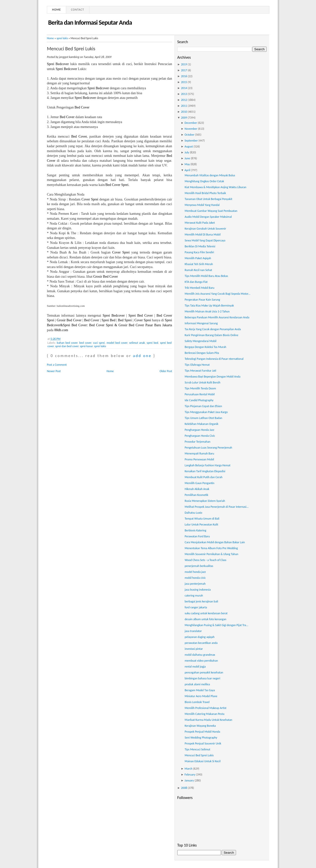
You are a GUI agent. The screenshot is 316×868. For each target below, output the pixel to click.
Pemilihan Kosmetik (197, 495)
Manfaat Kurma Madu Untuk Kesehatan (208, 720)
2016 (184, 76)
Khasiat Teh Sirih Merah (199, 264)
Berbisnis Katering (195, 530)
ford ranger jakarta (196, 607)
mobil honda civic (195, 578)
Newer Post (54, 371)
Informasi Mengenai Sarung (201, 323)
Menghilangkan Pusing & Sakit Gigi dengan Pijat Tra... (217, 625)
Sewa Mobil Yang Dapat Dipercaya (205, 240)
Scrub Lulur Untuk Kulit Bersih (203, 382)
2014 (184, 88)
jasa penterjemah (195, 584)
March (188, 769)
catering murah (194, 596)
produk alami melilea (197, 684)
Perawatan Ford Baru (197, 536)
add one (142, 356)
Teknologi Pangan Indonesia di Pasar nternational (214, 359)
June (187, 158)
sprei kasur (86, 346)
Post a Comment (57, 365)
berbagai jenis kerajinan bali (201, 601)
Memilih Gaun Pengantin (199, 483)
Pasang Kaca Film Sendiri (199, 252)
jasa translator (193, 631)
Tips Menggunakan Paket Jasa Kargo (206, 412)
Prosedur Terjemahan (197, 442)
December (191, 123)
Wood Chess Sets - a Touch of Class (206, 560)
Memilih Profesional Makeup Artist (206, 708)
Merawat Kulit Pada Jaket (200, 223)
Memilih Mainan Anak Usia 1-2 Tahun (207, 311)
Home (57, 10)
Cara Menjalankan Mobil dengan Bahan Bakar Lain (215, 542)
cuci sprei (99, 343)
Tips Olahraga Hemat (197, 365)
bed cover (85, 343)
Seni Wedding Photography (201, 738)
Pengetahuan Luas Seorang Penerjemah (208, 448)
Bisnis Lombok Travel (197, 702)
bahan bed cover (67, 343)
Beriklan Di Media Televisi (200, 246)
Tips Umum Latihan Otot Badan (203, 418)
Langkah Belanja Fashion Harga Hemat (207, 465)
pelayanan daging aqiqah (200, 637)
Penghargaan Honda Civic (200, 436)
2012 (184, 100)
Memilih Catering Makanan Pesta (205, 714)
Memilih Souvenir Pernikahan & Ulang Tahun (211, 554)
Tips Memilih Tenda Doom (200, 388)
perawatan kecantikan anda (201, 643)
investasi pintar (194, 649)
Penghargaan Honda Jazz (199, 430)
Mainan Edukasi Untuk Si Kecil (203, 761)
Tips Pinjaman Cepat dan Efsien (203, 406)
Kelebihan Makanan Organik (202, 424)
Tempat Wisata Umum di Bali (202, 519)
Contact (78, 10)
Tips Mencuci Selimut (197, 749)
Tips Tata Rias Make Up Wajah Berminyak (209, 306)
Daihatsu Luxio (193, 513)
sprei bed (152, 343)
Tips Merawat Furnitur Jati (200, 371)
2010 (184, 112)
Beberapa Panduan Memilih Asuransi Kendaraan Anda (217, 317)
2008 (184, 788)
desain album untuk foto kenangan (205, 619)
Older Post (166, 371)
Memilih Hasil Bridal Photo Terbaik (205, 193)
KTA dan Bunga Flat (196, 282)
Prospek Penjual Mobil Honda (202, 732)
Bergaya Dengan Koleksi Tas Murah (205, 347)
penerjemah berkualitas (199, 566)
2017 (184, 70)
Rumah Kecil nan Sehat (198, 270)
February (190, 775)
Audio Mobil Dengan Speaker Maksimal (208, 217)
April (188, 170)
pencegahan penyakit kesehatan (204, 672)
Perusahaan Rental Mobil (200, 394)
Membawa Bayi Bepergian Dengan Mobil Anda (213, 377)
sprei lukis (62, 38)
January (189, 780)
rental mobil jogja (195, 667)
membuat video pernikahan (201, 661)
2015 (184, 82)
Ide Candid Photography (199, 400)
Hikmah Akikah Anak (197, 489)
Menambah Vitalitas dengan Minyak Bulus (210, 175)
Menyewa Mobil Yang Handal (202, 205)
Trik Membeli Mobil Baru (199, 288)
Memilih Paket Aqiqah (198, 258)
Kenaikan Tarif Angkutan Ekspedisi (205, 471)
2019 (184, 64)
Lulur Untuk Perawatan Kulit (201, 524)
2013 (184, 94)
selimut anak (137, 343)
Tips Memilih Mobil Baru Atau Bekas (206, 276)
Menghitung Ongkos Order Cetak (204, 181)
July (187, 152)
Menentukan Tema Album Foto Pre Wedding (211, 548)
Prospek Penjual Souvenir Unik (203, 743)
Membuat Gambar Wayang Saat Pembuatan (211, 211)
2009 (184, 118)
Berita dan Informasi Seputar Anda (90, 22)
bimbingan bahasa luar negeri (202, 678)
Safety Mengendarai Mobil (201, 341)
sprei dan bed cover (67, 346)
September (191, 141)
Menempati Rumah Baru (199, 453)
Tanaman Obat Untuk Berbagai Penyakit (208, 199)
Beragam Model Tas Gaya (200, 690)
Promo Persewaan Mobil (199, 459)
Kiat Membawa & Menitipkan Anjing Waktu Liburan (216, 187)
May (187, 164)
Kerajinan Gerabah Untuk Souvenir (205, 229)
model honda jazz (195, 572)
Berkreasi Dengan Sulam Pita (202, 353)
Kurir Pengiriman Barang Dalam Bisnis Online (211, 335)
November (191, 129)
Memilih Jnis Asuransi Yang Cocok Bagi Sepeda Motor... (217, 294)
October (190, 135)
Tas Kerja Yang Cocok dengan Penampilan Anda (213, 329)
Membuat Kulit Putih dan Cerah (204, 477)
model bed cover (117, 343)
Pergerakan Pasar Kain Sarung (202, 300)
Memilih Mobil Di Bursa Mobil (203, 235)
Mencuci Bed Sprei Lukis (71, 49)
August (189, 146)
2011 (184, 106)
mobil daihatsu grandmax (200, 655)
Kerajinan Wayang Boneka (200, 726)
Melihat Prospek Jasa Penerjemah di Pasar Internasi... (217, 507)
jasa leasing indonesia (198, 590)
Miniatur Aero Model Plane (201, 696)
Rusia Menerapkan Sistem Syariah (205, 501)
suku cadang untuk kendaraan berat (206, 613)
